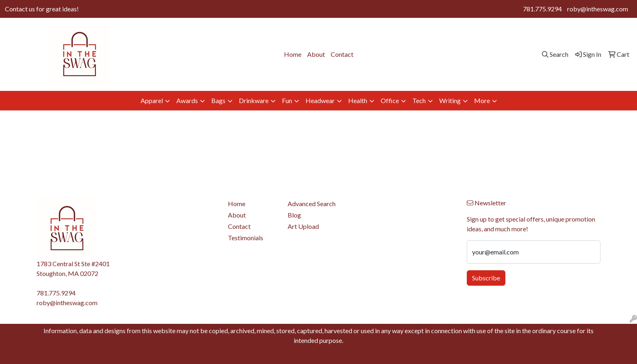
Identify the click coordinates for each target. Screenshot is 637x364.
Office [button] (390, 100)
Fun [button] (287, 100)
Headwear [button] (320, 100)
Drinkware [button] (254, 100)
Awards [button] (187, 100)
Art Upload (303, 226)
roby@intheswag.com (598, 9)
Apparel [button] (152, 100)
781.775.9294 (542, 9)
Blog (294, 215)
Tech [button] (419, 100)
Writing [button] (450, 100)
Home (293, 54)
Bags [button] (218, 100)
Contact (342, 54)
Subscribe (486, 278)
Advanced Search (312, 204)
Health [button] (358, 100)
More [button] (482, 100)
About (316, 54)
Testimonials (246, 238)
